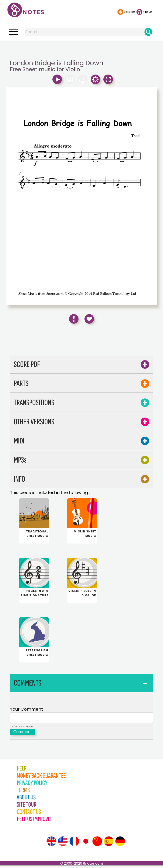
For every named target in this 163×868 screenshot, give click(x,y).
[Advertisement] (81, 49)
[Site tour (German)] (120, 844)
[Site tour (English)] (51, 844)
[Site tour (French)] (74, 844)
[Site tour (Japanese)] (86, 844)
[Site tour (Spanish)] (109, 844)
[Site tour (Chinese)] (97, 844)
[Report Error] (74, 319)
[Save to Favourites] (89, 319)
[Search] (148, 32)
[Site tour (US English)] (63, 844)
